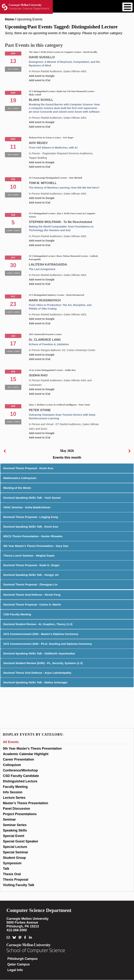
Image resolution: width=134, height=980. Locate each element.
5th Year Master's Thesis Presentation (32, 749)
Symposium (12, 863)
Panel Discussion (16, 809)
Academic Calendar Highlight (26, 754)
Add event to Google (42, 76)
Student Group (14, 858)
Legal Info (15, 970)
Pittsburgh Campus (23, 959)
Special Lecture (15, 847)
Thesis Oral (12, 874)
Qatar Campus (19, 964)
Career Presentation (18, 759)
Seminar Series (15, 825)
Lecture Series (14, 798)
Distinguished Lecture (20, 781)
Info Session (13, 792)
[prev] (5, 451)
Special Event (14, 836)
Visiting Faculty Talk (19, 885)
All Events (11, 742)
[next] (129, 451)
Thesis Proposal (16, 880)
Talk (6, 869)
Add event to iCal (40, 80)
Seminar (9, 819)
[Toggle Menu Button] (127, 7)
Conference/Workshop (20, 770)
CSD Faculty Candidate (21, 776)
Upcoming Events (30, 19)
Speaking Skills (15, 830)
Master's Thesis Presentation (25, 803)
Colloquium (12, 765)
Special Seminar (16, 852)
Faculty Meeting (15, 787)
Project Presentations (20, 814)
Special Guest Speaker (21, 841)
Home (9, 19)
